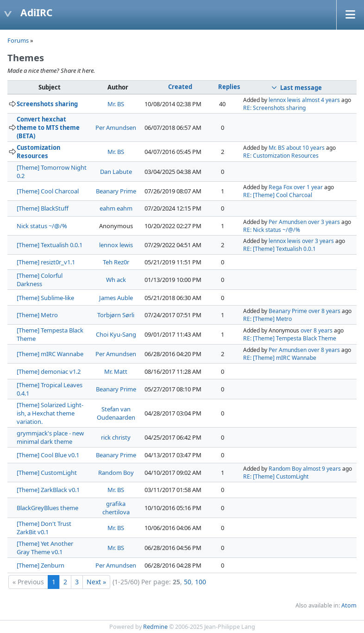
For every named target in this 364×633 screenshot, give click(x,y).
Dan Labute (116, 172)
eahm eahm (116, 208)
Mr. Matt (116, 371)
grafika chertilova (116, 508)
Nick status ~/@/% (42, 226)
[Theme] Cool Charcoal (48, 191)
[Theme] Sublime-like (45, 298)
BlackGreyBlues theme (47, 508)
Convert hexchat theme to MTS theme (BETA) (48, 128)
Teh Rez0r (116, 262)
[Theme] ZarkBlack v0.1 (48, 490)
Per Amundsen (116, 128)
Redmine (155, 627)
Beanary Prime (116, 191)
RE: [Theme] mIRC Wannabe (280, 358)
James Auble (116, 298)
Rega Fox (280, 187)
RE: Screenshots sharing (274, 108)
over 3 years (324, 222)
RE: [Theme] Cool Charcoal (278, 195)
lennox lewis (285, 100)
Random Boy (116, 473)
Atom (349, 605)
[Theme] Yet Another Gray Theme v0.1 (45, 548)
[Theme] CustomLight (47, 473)
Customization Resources (38, 152)
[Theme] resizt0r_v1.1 (46, 262)
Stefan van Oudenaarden (116, 413)
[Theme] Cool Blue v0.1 (48, 455)
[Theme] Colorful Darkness (40, 280)
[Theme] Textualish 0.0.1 (50, 245)
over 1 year (308, 187)
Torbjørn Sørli (116, 315)
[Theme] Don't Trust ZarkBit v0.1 (44, 528)
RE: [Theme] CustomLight (276, 476)
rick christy (116, 437)
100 (201, 582)
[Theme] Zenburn (41, 565)
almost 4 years (321, 100)
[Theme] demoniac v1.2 (49, 371)
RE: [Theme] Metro (267, 319)
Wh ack (116, 280)
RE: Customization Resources (281, 156)
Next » (96, 582)
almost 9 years (322, 469)
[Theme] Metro (37, 315)
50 (188, 582)
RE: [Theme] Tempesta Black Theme (290, 338)
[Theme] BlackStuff (43, 208)
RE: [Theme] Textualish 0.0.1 (279, 249)
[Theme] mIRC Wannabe (50, 354)
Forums (18, 40)
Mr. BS (116, 104)
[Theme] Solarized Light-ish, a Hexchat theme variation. (50, 413)
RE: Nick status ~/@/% (272, 230)
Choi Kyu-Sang (116, 334)
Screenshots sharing (47, 104)
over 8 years (324, 311)
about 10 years (305, 148)
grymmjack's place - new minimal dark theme (50, 437)
